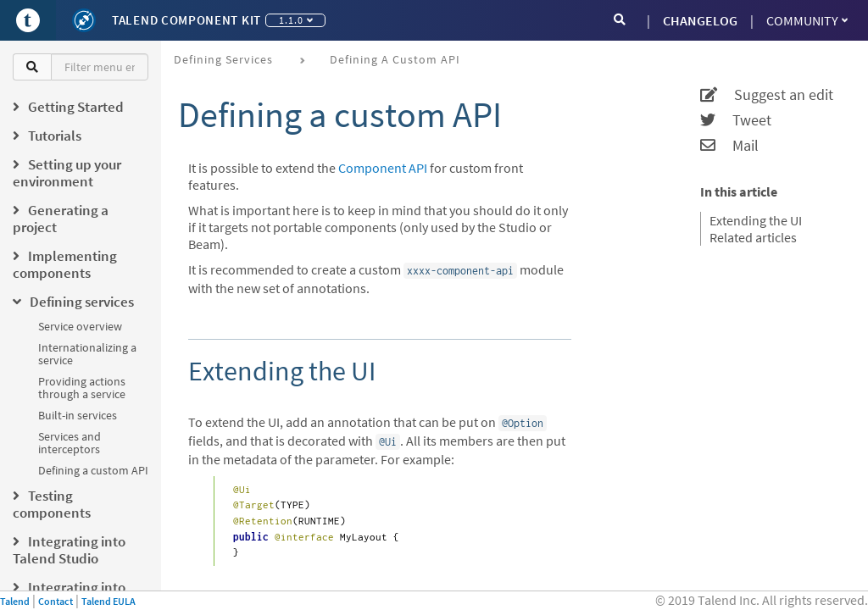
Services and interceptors (70, 443)
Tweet (736, 120)
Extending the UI (756, 220)
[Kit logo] (84, 20)
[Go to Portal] (28, 20)
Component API (383, 168)
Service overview (80, 326)
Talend (15, 601)
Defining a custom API (93, 470)
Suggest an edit (767, 95)
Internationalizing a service (87, 354)
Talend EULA (108, 601)
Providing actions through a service (82, 388)
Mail (729, 146)
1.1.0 (296, 20)
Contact (56, 601)
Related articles (753, 237)
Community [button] (807, 20)
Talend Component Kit (186, 20)
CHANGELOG (700, 20)
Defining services (223, 59)
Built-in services (78, 415)
